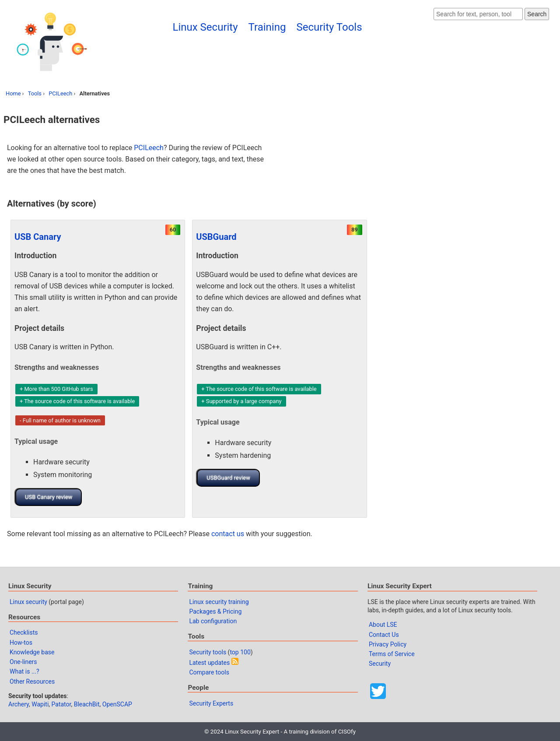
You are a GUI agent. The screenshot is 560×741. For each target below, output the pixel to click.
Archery (19, 704)
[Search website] (478, 14)
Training (267, 27)
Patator (61, 704)
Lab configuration (213, 621)
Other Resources (32, 681)
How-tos (21, 643)
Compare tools (209, 672)
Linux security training (219, 602)
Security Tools (329, 27)
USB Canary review (49, 497)
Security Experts (211, 703)
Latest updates (209, 663)
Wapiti (40, 704)
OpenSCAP (117, 704)
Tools (35, 93)
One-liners (23, 662)
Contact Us (384, 635)
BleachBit (87, 704)
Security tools (208, 652)
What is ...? (24, 671)
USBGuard (216, 237)
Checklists (24, 632)
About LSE (383, 625)
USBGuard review (228, 478)
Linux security (28, 602)
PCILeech (60, 93)
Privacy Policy (388, 644)
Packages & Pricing (215, 611)
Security (380, 664)
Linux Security (205, 27)
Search (537, 14)
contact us (228, 534)
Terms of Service (392, 654)
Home (13, 93)
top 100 (240, 652)
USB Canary (38, 237)
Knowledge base (32, 652)
